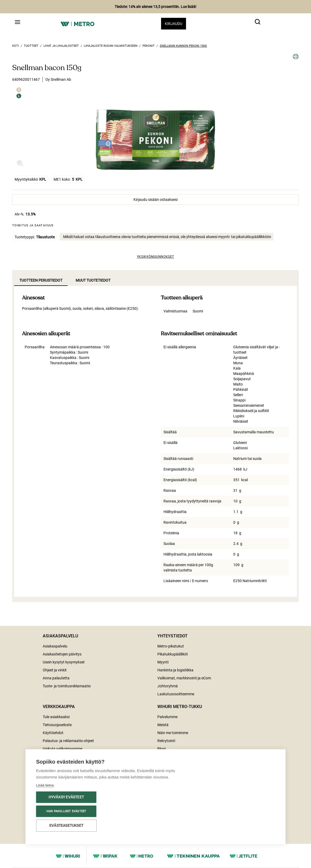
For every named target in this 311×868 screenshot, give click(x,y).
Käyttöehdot (53, 733)
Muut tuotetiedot (93, 280)
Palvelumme (167, 717)
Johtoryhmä (168, 686)
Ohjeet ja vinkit (55, 670)
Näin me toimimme (173, 733)
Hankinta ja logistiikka (175, 670)
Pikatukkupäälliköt (173, 654)
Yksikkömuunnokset (155, 257)
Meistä (163, 725)
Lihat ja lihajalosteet (61, 46)
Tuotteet (31, 46)
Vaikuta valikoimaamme (62, 749)
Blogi (161, 749)
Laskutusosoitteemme (176, 694)
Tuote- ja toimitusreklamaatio (67, 686)
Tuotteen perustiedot (41, 280)
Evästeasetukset (66, 825)
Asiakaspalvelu (55, 646)
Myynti (163, 662)
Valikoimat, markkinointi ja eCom (184, 678)
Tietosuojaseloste (57, 725)
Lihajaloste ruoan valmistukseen (111, 46)
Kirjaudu (174, 24)
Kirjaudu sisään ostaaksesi (155, 200)
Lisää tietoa (45, 785)
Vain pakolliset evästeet (66, 811)
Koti (16, 46)
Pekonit (149, 46)
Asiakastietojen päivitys (62, 654)
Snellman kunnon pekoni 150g (183, 46)
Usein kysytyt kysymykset (64, 662)
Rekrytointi (166, 741)
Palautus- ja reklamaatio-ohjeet (68, 741)
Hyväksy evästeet (66, 797)
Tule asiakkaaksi (56, 717)
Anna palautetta (56, 678)
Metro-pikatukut (171, 646)
